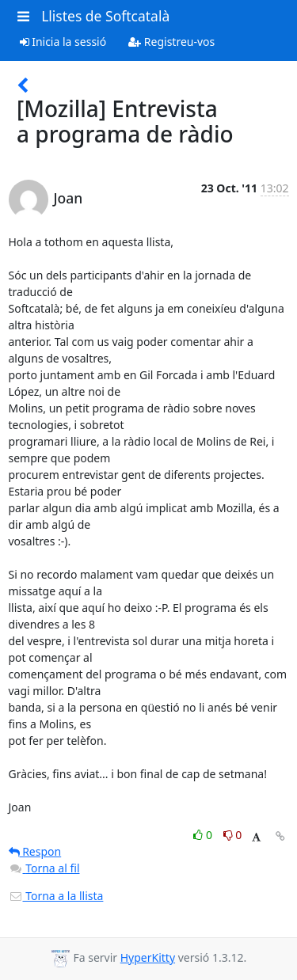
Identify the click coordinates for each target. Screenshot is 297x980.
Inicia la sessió (63, 42)
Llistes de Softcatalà (105, 16)
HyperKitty (148, 957)
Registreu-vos (171, 42)
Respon (35, 851)
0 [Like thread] (204, 835)
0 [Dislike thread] (233, 835)
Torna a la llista (56, 896)
